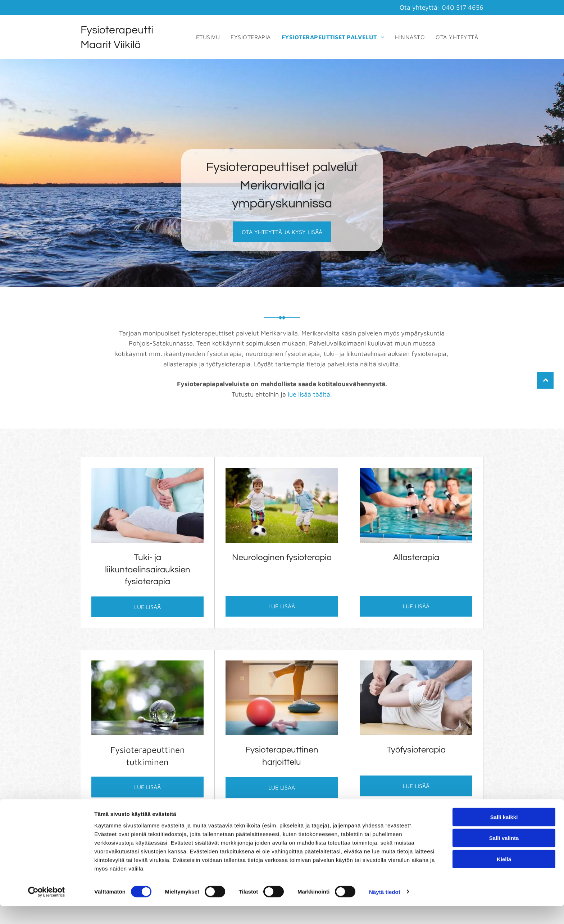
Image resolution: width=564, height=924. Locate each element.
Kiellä (504, 877)
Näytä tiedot (385, 910)
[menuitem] (208, 37)
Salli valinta (504, 856)
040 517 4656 (463, 7)
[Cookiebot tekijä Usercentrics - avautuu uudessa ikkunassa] (47, 910)
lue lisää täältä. (310, 394)
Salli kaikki (504, 835)
